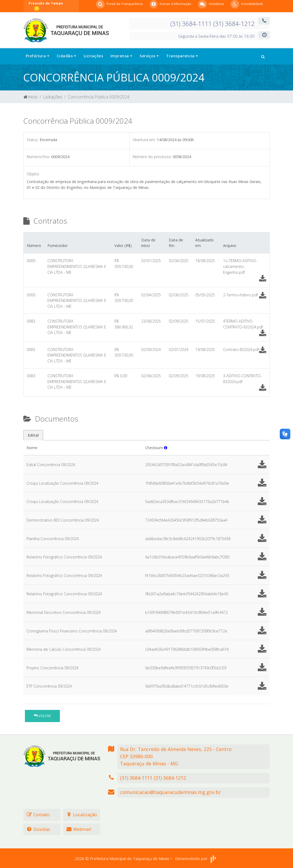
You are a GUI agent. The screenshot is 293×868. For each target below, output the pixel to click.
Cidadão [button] (66, 56)
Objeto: (33, 174)
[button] (263, 56)
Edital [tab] (33, 435)
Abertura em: (144, 140)
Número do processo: (152, 157)
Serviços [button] (149, 56)
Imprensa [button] (121, 56)
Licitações (93, 56)
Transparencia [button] (182, 56)
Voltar (42, 716)
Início (31, 97)
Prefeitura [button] (37, 56)
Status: (33, 140)
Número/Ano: (38, 157)
